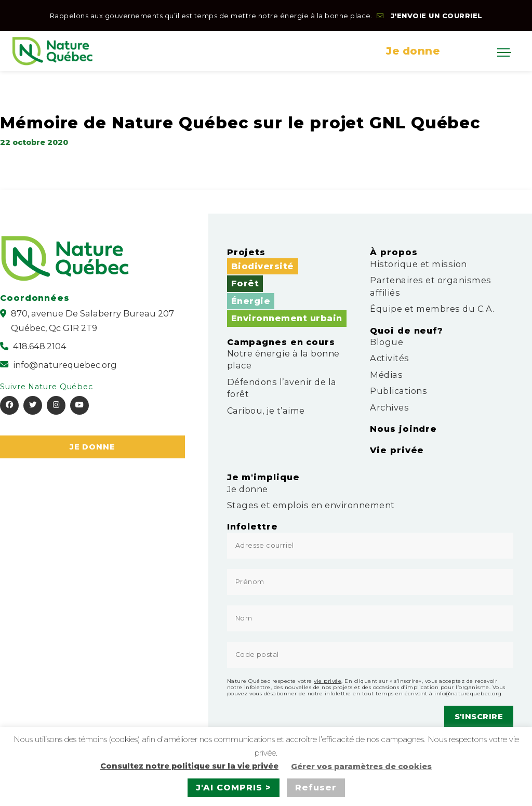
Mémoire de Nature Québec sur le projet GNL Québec (240, 123)
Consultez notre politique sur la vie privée (189, 766)
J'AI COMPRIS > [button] (234, 788)
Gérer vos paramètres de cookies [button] (361, 767)
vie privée (328, 681)
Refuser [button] (316, 788)
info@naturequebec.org (468, 693)
